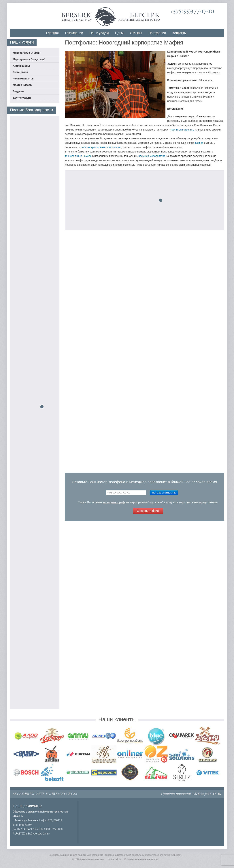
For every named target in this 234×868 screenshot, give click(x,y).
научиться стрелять (182, 130)
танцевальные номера (78, 156)
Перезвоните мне (164, 493)
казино (199, 143)
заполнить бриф (114, 502)
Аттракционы (21, 66)
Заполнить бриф (148, 511)
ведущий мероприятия (152, 156)
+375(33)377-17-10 (192, 11)
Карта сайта (114, 859)
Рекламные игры (24, 79)
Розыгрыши (20, 72)
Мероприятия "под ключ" (29, 59)
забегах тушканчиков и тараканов (101, 147)
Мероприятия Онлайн (27, 53)
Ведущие (19, 91)
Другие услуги (22, 98)
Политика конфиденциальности (141, 859)
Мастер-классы (23, 85)
